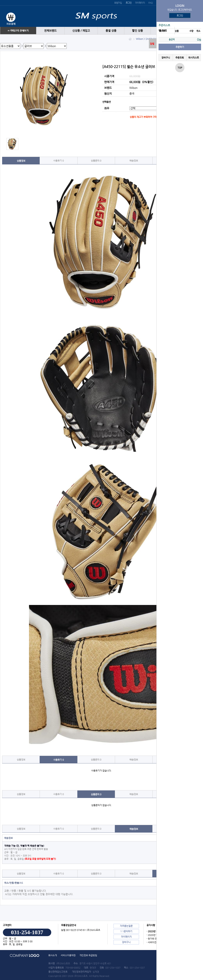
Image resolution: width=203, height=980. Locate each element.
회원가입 (118, 3)
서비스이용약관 (68, 955)
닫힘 (152, 44)
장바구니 (166, 58)
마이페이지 (140, 3)
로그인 (180, 15)
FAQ (150, 3)
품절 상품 (111, 31)
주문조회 (180, 58)
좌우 (107, 108)
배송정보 (134, 161)
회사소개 (53, 955)
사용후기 (59, 161)
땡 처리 (163, 31)
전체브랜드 (50, 31)
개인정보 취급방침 (88, 955)
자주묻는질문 (126, 926)
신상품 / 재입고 (81, 31)
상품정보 (21, 161)
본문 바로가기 (0, 0)
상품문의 (96, 161)
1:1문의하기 (126, 931)
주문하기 (180, 47)
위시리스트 (194, 58)
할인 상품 (137, 31)
